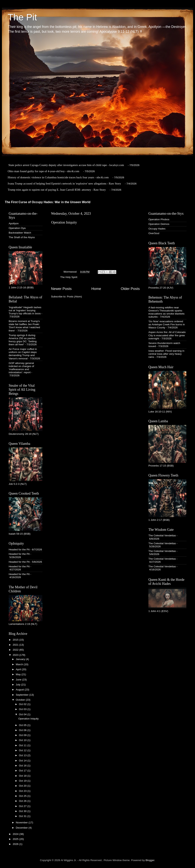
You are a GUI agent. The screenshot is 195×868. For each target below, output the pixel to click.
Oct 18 (23, 776)
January (21, 659)
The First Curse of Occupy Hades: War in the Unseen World (48, 202)
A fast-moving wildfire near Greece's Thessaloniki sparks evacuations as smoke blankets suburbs (167, 312)
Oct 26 (23, 801)
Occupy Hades (157, 229)
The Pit (22, 17)
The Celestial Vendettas (162, 535)
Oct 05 (23, 725)
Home (96, 289)
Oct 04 (23, 714)
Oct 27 (23, 806)
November (22, 823)
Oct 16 (23, 766)
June (19, 680)
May (19, 674)
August (20, 690)
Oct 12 (23, 750)
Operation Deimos (159, 224)
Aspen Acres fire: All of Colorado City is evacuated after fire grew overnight (167, 335)
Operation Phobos (159, 219)
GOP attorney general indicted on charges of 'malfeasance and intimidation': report (21, 368)
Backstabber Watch (20, 233)
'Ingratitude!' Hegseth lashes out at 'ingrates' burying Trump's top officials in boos (25, 310)
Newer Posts (61, 289)
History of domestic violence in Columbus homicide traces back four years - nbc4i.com (58, 177)
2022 (16, 650)
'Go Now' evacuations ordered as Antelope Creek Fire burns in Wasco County (167, 324)
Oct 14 (23, 761)
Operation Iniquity (64, 222)
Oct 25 (23, 796)
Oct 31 (23, 816)
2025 (16, 839)
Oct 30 (23, 811)
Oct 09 (23, 735)
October (21, 700)
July (18, 685)
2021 (16, 645)
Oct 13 (23, 755)
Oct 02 (23, 704)
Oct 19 (23, 781)
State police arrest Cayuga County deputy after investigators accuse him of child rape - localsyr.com (66, 165)
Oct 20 (23, 786)
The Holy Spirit (69, 277)
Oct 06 (23, 730)
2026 (16, 844)
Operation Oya (17, 228)
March (20, 664)
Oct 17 (23, 771)
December (22, 828)
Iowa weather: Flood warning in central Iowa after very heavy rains (166, 354)
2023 (16, 655)
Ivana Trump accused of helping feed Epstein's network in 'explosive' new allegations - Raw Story (64, 184)
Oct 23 (23, 791)
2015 (16, 640)
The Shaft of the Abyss (22, 237)
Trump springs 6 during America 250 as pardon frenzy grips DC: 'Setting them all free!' (23, 340)
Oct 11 (23, 745)
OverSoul (154, 233)
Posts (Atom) (74, 297)
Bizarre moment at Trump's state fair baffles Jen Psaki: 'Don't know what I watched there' (24, 326)
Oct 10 (23, 740)
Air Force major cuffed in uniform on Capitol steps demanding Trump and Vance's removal (23, 354)
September (23, 695)
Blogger (150, 860)
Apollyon (14, 223)
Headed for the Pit (19, 550)
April (19, 669)
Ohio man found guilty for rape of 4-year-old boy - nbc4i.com (44, 171)
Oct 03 (23, 709)
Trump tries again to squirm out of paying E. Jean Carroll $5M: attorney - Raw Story (57, 190)
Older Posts (130, 289)
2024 (16, 834)
